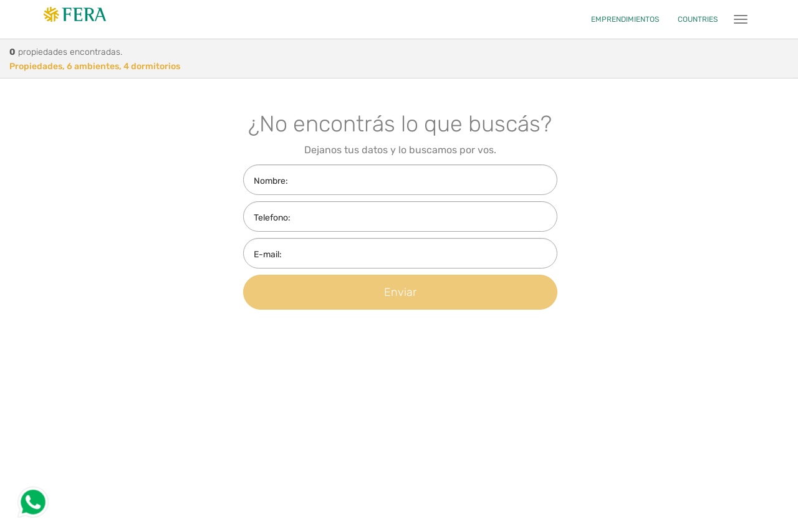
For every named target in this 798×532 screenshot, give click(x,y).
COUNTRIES (698, 19)
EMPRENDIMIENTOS (625, 19)
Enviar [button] (400, 292)
